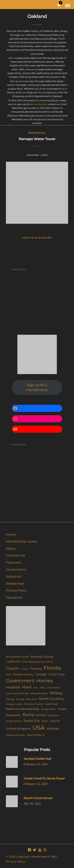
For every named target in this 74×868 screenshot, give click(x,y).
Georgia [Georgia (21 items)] (41, 674)
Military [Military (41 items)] (56, 693)
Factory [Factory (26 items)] (36, 668)
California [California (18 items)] (13, 662)
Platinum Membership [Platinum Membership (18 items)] (23, 709)
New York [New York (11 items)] (31, 699)
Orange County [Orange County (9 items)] (14, 704)
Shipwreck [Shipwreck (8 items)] (53, 715)
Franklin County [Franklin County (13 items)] (23, 674)
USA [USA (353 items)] (38, 728)
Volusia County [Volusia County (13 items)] (15, 735)
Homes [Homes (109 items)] (45, 681)
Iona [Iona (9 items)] (36, 688)
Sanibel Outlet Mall (37, 759)
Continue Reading (37, 238)
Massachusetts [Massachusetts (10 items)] (39, 693)
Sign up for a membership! (37, 388)
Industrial (13, 576)
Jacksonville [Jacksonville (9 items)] (53, 688)
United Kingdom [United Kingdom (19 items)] (18, 729)
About (11, 549)
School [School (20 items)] (41, 715)
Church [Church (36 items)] (12, 668)
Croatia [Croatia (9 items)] (24, 669)
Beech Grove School (38, 798)
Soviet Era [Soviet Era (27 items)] (31, 721)
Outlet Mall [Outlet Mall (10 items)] (51, 704)
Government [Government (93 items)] (20, 681)
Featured (13, 562)
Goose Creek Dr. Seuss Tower (44, 778)
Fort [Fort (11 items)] (8, 674)
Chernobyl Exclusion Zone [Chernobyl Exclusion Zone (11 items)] (37, 662)
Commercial (15, 555)
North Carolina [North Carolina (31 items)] (51, 699)
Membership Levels (21, 541)
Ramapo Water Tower (37, 139)
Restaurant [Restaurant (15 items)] (13, 715)
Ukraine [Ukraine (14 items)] (55, 721)
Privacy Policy (17, 590)
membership (40, 104)
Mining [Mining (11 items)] (10, 699)
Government (16, 570)
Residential (37, 133)
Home (11, 535)
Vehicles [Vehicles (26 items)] (53, 728)
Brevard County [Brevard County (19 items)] (42, 657)
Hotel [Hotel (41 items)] (27, 687)
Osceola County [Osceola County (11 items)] (34, 704)
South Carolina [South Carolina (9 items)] (14, 721)
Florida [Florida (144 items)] (52, 668)
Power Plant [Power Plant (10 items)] (48, 709)
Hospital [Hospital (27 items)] (13, 687)
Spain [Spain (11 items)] (45, 721)
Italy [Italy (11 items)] (42, 687)
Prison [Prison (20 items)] (62, 709)
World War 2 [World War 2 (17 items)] (36, 735)
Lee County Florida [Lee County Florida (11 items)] (17, 693)
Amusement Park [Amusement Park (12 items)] (17, 657)
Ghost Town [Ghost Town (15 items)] (57, 674)
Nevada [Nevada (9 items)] (20, 699)
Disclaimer (14, 598)
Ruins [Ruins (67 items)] (29, 715)
